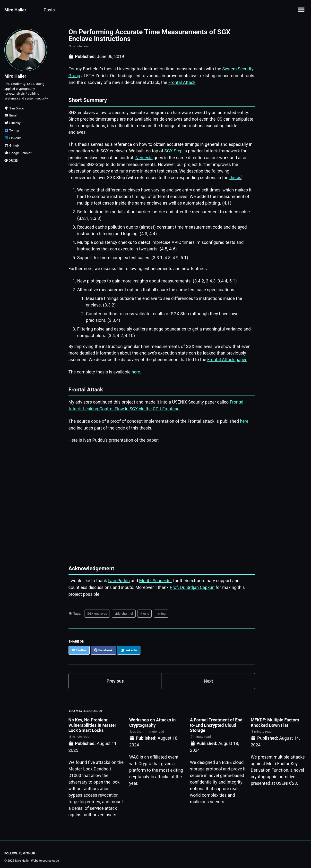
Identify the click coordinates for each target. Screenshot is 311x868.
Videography (157, 10)
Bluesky (13, 123)
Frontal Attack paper (227, 358)
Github (12, 145)
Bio (133, 10)
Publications (76, 10)
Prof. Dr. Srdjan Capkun (192, 584)
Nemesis (144, 157)
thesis (235, 176)
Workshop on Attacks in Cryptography (153, 719)
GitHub (27, 850)
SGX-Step (174, 150)
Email (11, 115)
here (136, 370)
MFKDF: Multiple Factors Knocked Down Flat (275, 719)
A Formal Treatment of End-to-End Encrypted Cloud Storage (217, 722)
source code (51, 857)
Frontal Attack (182, 82)
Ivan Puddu (119, 578)
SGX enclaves (97, 610)
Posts (49, 10)
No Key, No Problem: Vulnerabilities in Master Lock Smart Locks (92, 722)
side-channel (124, 610)
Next (208, 678)
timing (161, 610)
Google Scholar (18, 153)
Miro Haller (15, 10)
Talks (102, 10)
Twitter (12, 130)
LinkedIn (13, 138)
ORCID (11, 160)
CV (118, 10)
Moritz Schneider (156, 578)
